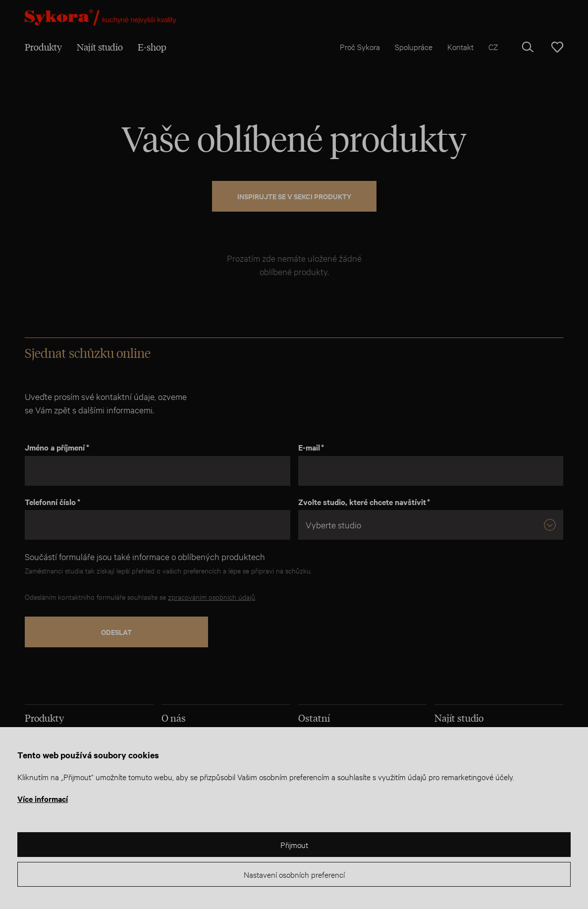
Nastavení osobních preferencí (294, 874)
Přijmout (294, 844)
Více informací (43, 798)
